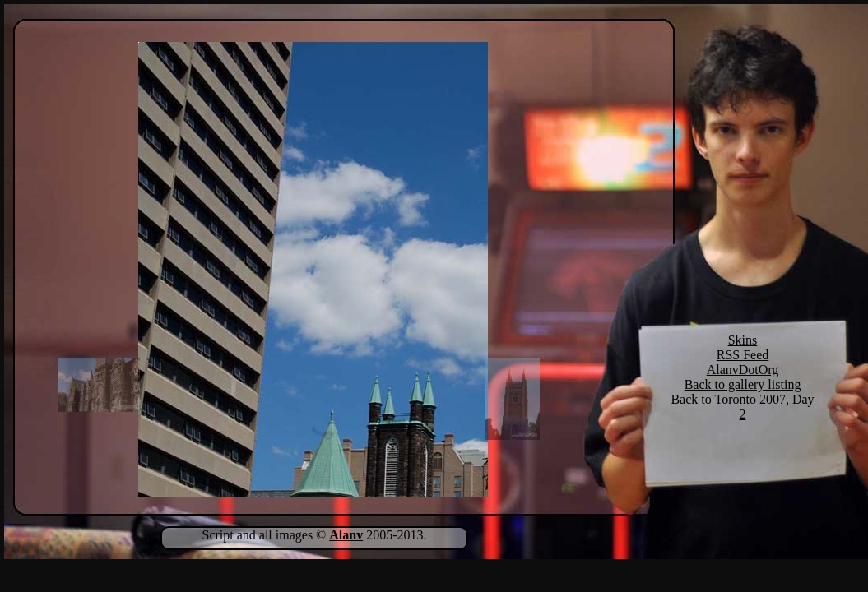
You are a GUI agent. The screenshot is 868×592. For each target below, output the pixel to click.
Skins (743, 340)
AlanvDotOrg (743, 370)
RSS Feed (743, 355)
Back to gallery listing (743, 384)
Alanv (346, 535)
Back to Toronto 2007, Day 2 (742, 407)
